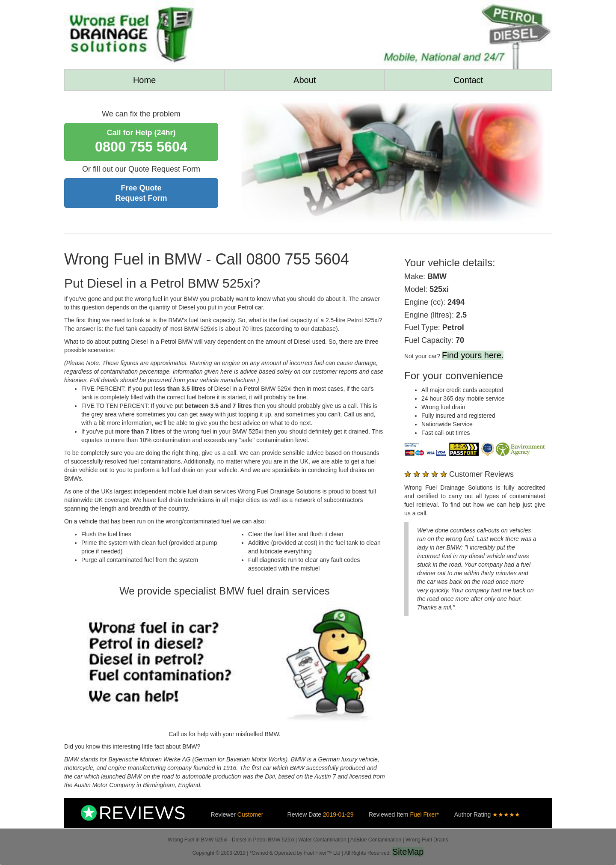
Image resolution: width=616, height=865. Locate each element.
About (305, 80)
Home (144, 80)
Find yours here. (473, 355)
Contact (468, 80)
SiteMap (408, 852)
